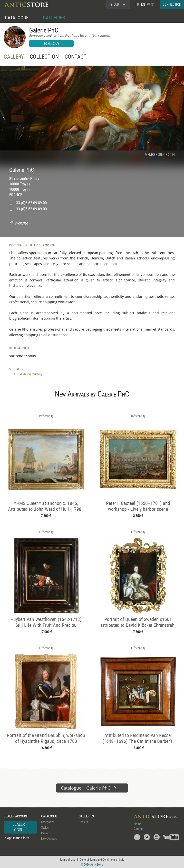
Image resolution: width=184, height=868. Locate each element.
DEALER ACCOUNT (16, 816)
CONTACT (76, 57)
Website (21, 223)
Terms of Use (67, 859)
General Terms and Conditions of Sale (102, 859)
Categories (48, 822)
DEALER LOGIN (19, 827)
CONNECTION (172, 4)
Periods (46, 833)
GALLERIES (54, 17)
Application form (18, 838)
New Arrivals (49, 838)
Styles (45, 827)
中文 (151, 4)
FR (137, 4)
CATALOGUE (17, 17)
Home (138, 824)
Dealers (83, 822)
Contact (139, 829)
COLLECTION (44, 57)
